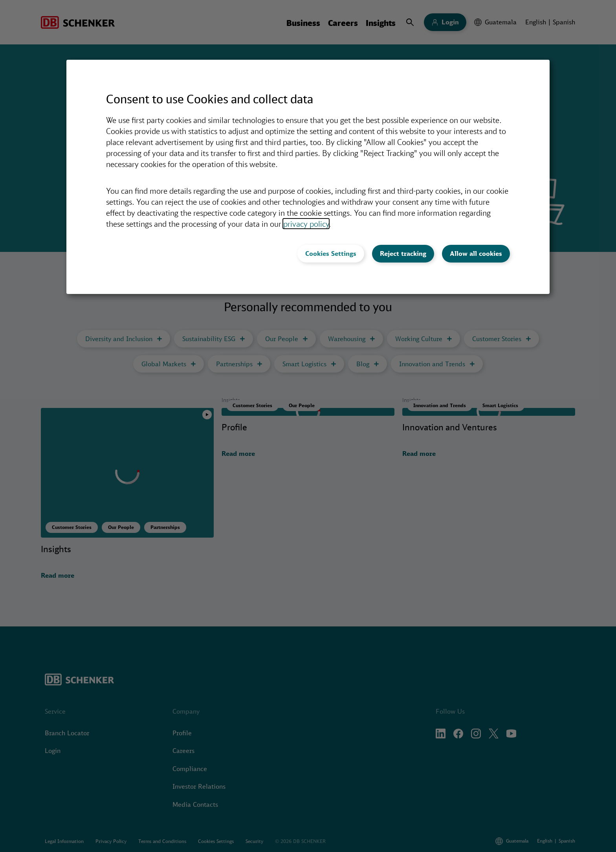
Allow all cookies (476, 253)
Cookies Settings (331, 253)
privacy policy (306, 224)
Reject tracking (403, 253)
